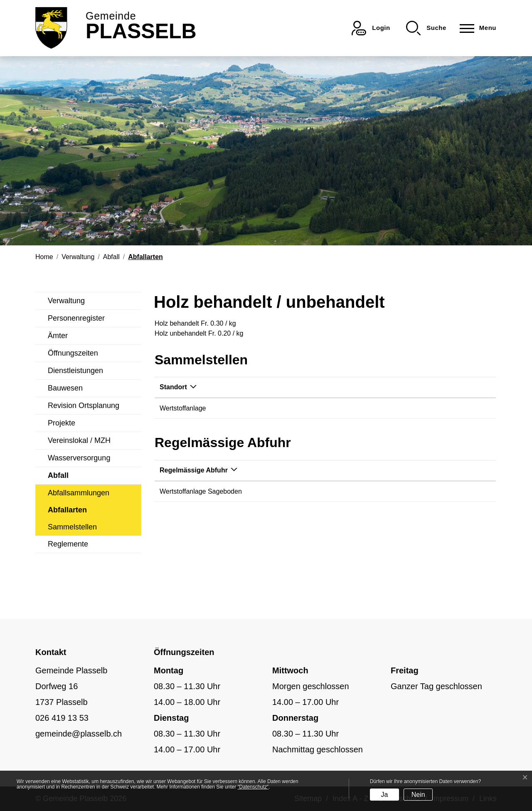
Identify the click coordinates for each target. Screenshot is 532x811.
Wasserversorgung (79, 458)
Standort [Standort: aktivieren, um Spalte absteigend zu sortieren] (173, 387)
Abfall (58, 475)
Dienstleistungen (75, 371)
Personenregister (76, 318)
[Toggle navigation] (475, 28)
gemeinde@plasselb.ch (79, 734)
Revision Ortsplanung (84, 405)
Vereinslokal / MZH (79, 440)
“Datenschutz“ (253, 787)
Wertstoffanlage (183, 408)
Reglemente (68, 544)
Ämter (58, 336)
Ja (384, 795)
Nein (418, 795)
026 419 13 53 (62, 718)
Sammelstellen (72, 527)
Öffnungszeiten (73, 353)
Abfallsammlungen (79, 493)
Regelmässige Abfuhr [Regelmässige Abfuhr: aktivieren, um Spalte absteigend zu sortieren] (194, 470)
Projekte (62, 423)
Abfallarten (67, 512)
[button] (426, 28)
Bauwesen (65, 388)
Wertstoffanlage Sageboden (201, 491)
